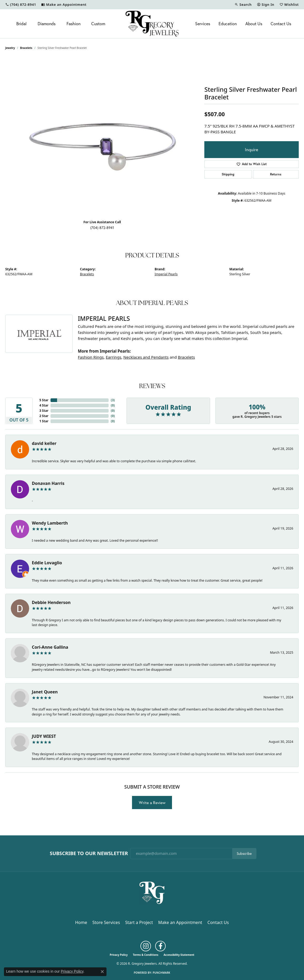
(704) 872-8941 (102, 228)
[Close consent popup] (102, 972)
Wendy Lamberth (50, 523)
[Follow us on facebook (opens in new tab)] (160, 946)
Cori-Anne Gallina (50, 647)
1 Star (44, 421)
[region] (102, 137)
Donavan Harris (48, 483)
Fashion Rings (91, 357)
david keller (44, 443)
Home (81, 922)
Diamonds (47, 24)
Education (228, 24)
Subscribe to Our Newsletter (89, 853)
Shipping (228, 174)
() (113, 400)
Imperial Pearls (166, 274)
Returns (276, 174)
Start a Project (139, 922)
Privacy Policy (119, 955)
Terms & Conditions (146, 955)
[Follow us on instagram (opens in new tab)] (146, 946)
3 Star (44, 411)
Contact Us (281, 24)
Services (203, 24)
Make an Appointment (180, 922)
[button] (243, 4)
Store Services (106, 922)
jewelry (10, 48)
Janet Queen (45, 692)
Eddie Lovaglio (47, 563)
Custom (98, 24)
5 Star (44, 400)
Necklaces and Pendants (146, 357)
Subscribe (244, 854)
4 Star (44, 405)
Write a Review (152, 803)
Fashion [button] (74, 24)
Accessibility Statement (179, 955)
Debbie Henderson (51, 602)
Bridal (21, 24)
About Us (254, 24)
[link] (21, 4)
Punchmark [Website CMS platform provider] (162, 973)
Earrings (113, 357)
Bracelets (26, 48)
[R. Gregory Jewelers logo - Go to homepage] (152, 24)
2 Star (44, 416)
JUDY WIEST (44, 736)
